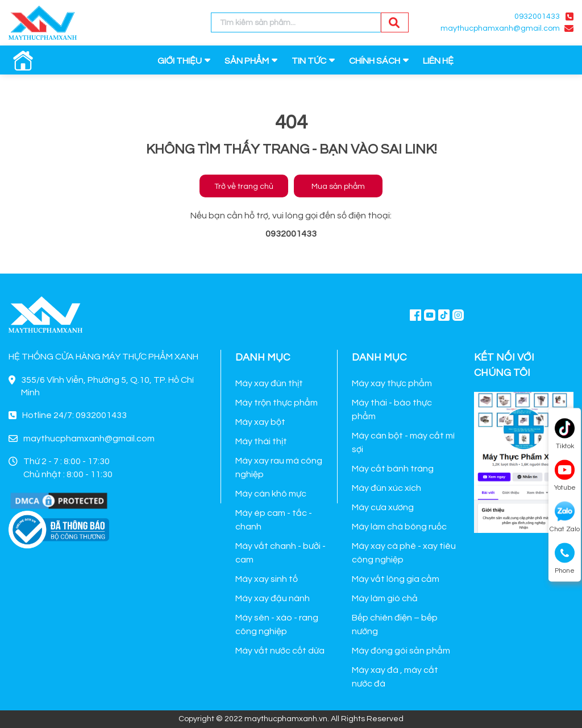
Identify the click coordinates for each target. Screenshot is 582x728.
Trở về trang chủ (244, 187)
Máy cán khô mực (271, 494)
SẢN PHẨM (247, 61)
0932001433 (537, 16)
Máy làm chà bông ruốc (399, 527)
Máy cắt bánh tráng (393, 469)
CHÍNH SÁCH (375, 61)
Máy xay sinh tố (267, 579)
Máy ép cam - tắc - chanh (274, 520)
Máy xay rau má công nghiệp (279, 468)
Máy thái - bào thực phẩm (392, 409)
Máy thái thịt (261, 441)
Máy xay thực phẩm (392, 383)
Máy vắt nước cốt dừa (280, 651)
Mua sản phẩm (338, 187)
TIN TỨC (309, 61)
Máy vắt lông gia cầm (396, 579)
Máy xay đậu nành (273, 598)
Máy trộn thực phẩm (277, 403)
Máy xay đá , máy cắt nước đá (395, 677)
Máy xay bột (260, 422)
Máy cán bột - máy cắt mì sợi (403, 442)
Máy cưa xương (383, 507)
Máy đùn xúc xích (386, 488)
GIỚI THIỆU (180, 61)
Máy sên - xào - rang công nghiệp (277, 624)
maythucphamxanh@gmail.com (500, 28)
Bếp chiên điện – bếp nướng (395, 624)
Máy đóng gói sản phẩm (401, 651)
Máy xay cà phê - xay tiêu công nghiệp (404, 553)
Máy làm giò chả (385, 598)
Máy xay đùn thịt (269, 383)
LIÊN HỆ (438, 61)
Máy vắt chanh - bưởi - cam (280, 553)
